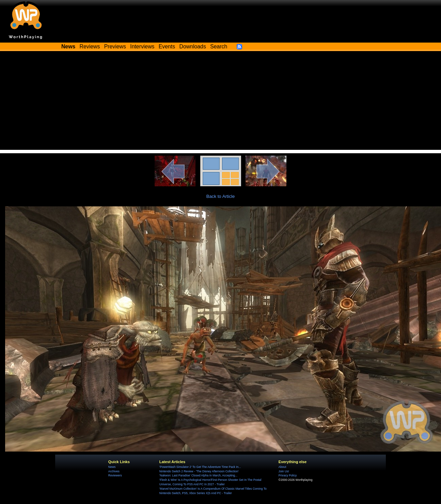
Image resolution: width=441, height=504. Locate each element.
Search (219, 46)
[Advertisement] (221, 102)
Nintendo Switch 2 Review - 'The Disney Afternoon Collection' (199, 471)
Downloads (193, 46)
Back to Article (221, 196)
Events (167, 46)
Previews (115, 46)
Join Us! (284, 471)
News (112, 467)
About (282, 467)
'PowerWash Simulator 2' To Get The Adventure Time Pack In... (200, 467)
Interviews (142, 46)
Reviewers (115, 475)
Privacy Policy (288, 475)
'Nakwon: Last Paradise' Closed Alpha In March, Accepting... (198, 475)
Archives (114, 471)
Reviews (90, 46)
